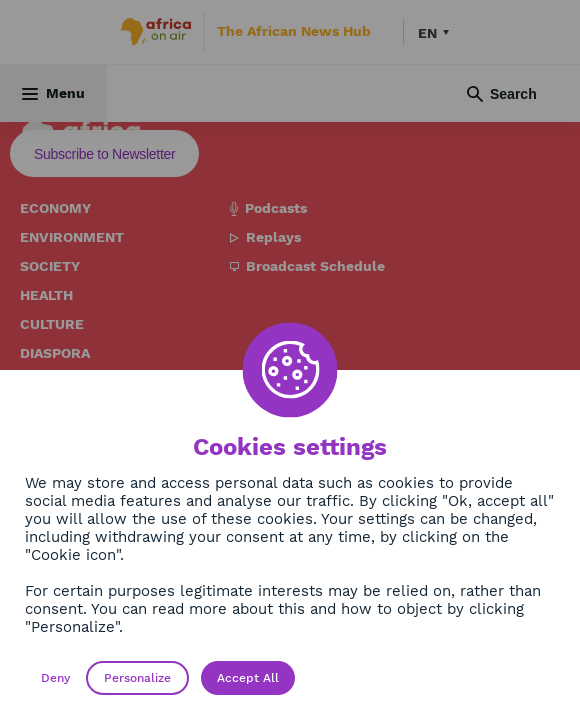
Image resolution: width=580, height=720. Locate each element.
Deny (55, 678)
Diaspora (55, 353)
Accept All (248, 678)
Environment (72, 237)
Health (46, 295)
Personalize (137, 678)
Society (50, 266)
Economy (55, 208)
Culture (52, 324)
